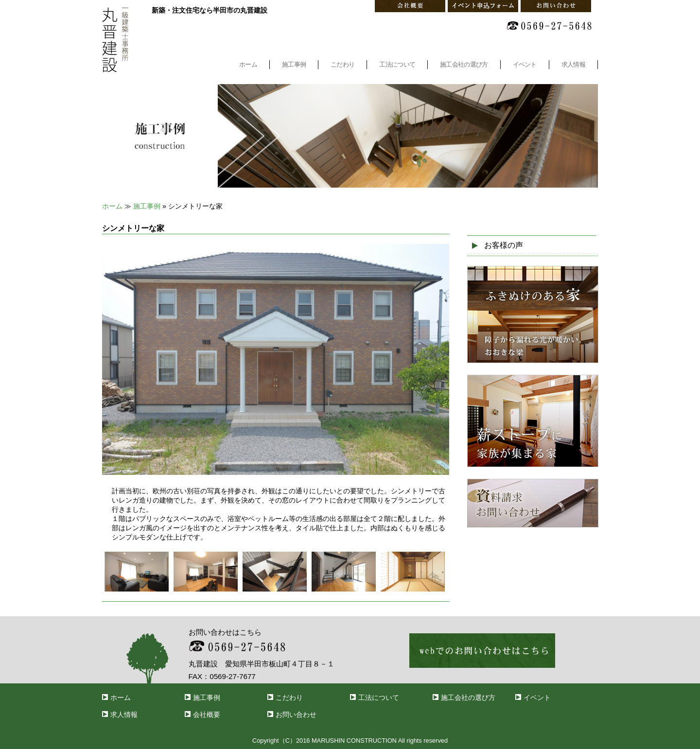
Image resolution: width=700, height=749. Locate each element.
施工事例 (294, 64)
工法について (397, 64)
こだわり (342, 64)
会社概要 (207, 715)
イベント (525, 64)
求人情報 (573, 64)
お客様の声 (504, 245)
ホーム (248, 64)
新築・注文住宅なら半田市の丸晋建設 (210, 10)
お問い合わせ (296, 715)
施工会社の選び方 (464, 64)
